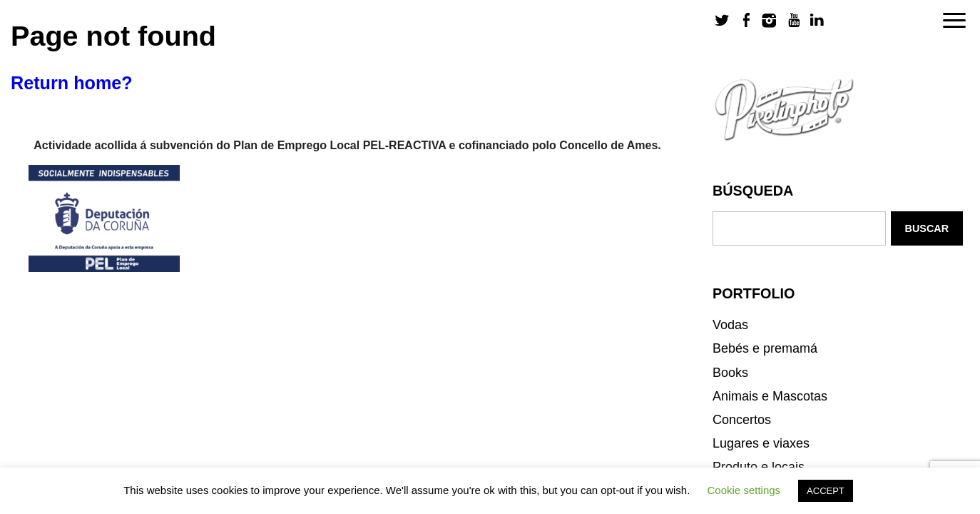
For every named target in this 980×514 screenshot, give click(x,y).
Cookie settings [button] (744, 490)
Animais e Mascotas (770, 396)
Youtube (793, 20)
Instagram (770, 20)
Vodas (730, 325)
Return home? (72, 83)
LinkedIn (817, 20)
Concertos (742, 420)
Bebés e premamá (765, 348)
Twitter (723, 20)
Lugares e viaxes (761, 443)
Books (730, 373)
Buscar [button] (927, 228)
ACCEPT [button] (826, 491)
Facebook (746, 20)
